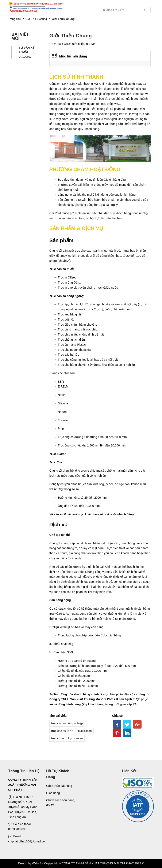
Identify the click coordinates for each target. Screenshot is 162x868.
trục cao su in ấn (62, 731)
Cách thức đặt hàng (59, 786)
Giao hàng (53, 793)
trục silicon (84, 731)
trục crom (58, 738)
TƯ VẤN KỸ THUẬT (27, 50)
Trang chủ (14, 19)
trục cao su (76, 738)
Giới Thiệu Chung (36, 19)
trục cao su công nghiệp (67, 723)
